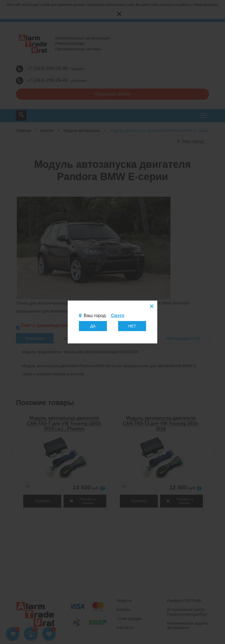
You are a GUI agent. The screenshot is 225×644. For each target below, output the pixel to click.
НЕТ (132, 326)
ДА (93, 326)
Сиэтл (118, 316)
